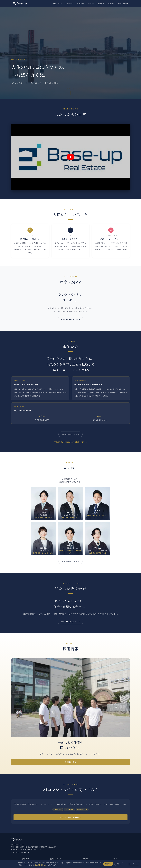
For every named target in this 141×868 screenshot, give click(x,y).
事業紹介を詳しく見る (69, 435)
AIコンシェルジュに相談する (70, 818)
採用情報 (111, 4)
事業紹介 (80, 4)
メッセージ (69, 4)
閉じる (119, 864)
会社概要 (101, 4)
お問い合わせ (123, 4)
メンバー (91, 4)
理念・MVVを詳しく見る (69, 319)
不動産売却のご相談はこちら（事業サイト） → (71, 442)
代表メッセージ (55, 859)
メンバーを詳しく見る (69, 562)
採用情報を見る (71, 763)
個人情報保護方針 (41, 865)
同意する (108, 864)
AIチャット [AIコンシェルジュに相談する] (134, 864)
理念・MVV (57, 4)
